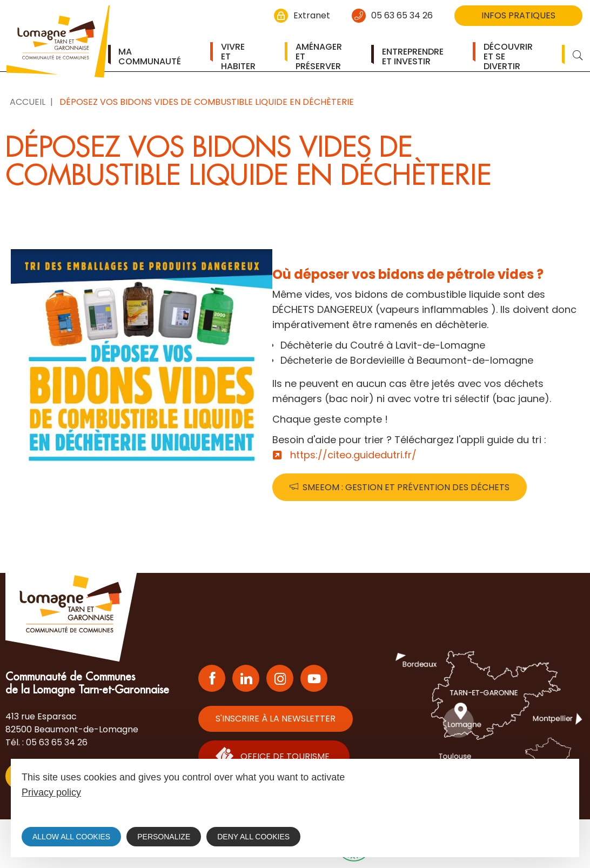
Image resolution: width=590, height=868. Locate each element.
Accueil (28, 102)
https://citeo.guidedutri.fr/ (353, 455)
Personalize (164, 837)
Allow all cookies (71, 837)
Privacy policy (51, 792)
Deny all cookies (253, 837)
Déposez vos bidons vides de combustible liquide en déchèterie (207, 102)
